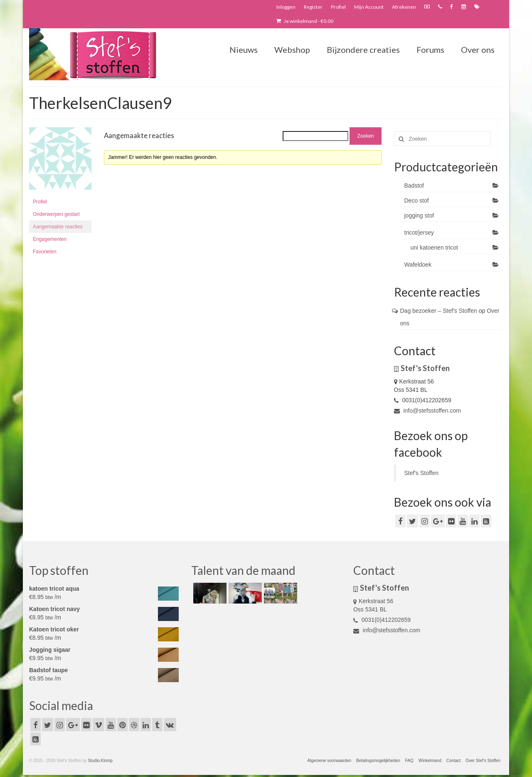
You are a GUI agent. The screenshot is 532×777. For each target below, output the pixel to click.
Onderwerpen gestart (56, 214)
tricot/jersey (419, 233)
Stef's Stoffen (422, 473)
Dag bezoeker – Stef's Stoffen (439, 311)
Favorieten (45, 252)
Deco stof (417, 200)
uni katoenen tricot (434, 247)
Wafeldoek (418, 265)
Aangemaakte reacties (58, 227)
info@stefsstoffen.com (427, 411)
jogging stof (419, 215)
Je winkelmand (305, 21)
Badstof (414, 186)
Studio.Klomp (100, 761)
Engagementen (50, 239)
